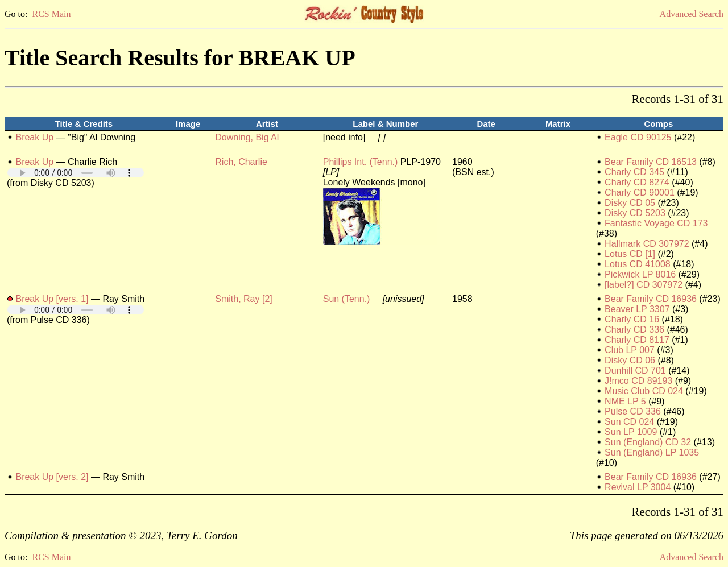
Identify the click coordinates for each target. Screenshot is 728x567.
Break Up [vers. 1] (52, 299)
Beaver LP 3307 (637, 309)
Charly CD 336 (634, 330)
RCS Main (51, 14)
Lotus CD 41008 (638, 264)
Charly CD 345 (634, 172)
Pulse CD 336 (633, 411)
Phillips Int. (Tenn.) (361, 162)
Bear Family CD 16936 (651, 299)
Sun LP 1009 (631, 432)
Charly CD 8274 (637, 182)
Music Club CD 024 (644, 391)
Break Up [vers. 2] (52, 477)
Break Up (34, 137)
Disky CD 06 (630, 360)
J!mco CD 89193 (638, 381)
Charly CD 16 (632, 319)
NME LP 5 (625, 401)
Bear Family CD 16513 (651, 162)
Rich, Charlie (241, 162)
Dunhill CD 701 (635, 371)
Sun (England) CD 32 (648, 442)
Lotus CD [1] (630, 254)
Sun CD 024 (629, 422)
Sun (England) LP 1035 (652, 452)
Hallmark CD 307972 (647, 244)
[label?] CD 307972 (644, 285)
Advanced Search (692, 14)
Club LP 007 (630, 350)
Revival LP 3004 (638, 487)
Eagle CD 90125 (638, 137)
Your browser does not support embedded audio (76, 173)
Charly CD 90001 (640, 193)
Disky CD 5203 (635, 213)
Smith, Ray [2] (243, 299)
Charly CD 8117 (637, 340)
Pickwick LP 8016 (640, 274)
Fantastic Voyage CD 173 (656, 223)
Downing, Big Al (247, 137)
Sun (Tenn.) (347, 299)
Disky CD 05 (630, 203)
